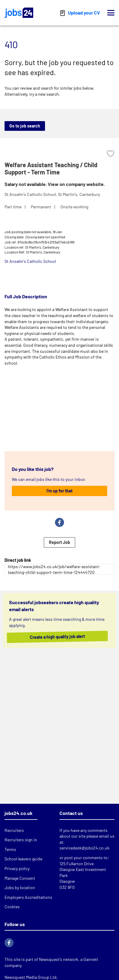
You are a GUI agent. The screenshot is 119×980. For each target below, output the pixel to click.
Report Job (59, 542)
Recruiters (14, 830)
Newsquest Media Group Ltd (31, 977)
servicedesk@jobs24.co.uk (84, 848)
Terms (10, 849)
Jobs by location (20, 887)
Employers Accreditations (28, 897)
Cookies (12, 907)
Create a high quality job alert (64, 637)
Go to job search (25, 126)
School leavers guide (23, 859)
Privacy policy (17, 868)
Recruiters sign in (21, 840)
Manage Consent (20, 878)
